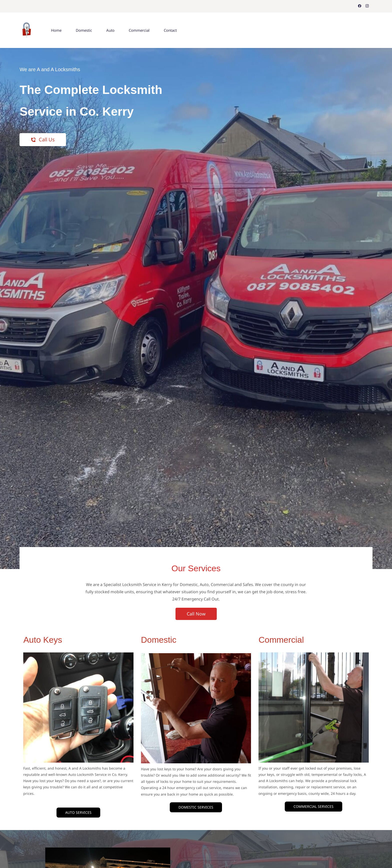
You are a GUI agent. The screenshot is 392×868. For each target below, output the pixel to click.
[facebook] (360, 6)
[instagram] (367, 6)
